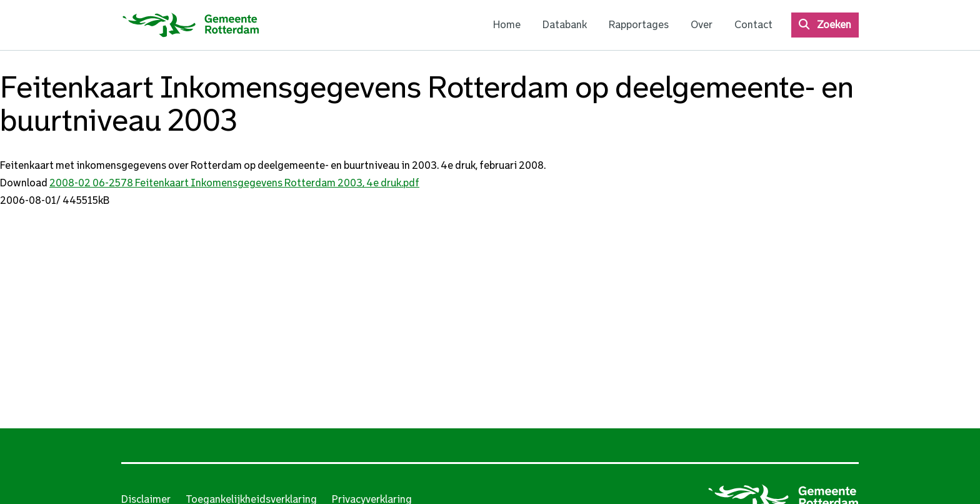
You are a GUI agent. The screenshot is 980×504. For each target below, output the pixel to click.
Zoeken (834, 25)
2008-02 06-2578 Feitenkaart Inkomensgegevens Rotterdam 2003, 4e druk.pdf (234, 183)
